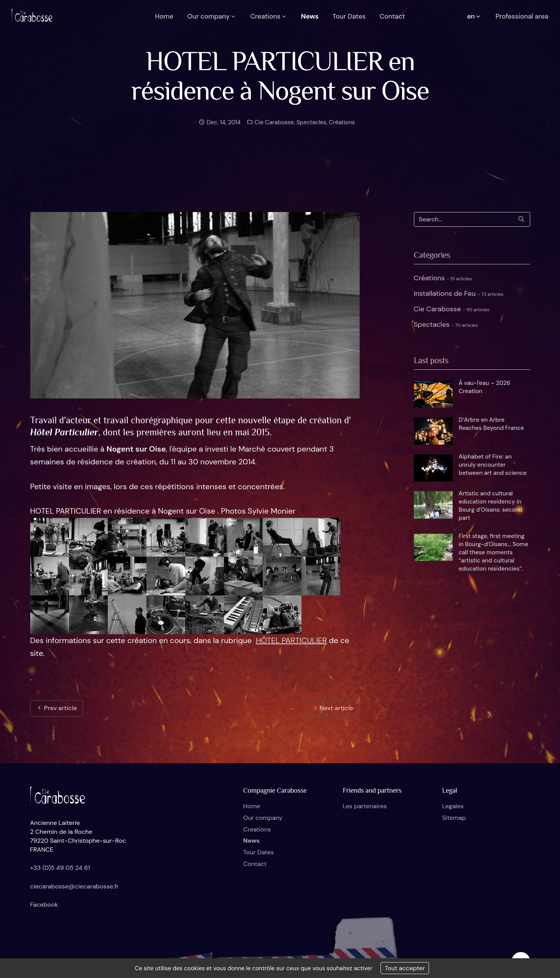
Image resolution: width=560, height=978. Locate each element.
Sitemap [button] (454, 818)
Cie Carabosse (273, 127)
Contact (255, 864)
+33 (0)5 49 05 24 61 (60, 868)
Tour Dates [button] (349, 16)
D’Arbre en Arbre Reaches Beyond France (492, 424)
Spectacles (311, 127)
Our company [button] (212, 16)
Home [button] (164, 16)
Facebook (44, 905)
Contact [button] (392, 16)
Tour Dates (259, 852)
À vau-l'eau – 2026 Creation (485, 387)
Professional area (522, 16)
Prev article (56, 708)
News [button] (310, 16)
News (252, 841)
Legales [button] (453, 806)
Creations (257, 829)
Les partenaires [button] (365, 806)
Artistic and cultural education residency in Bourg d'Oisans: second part (491, 506)
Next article (333, 708)
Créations (342, 127)
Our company (263, 818)
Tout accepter (405, 968)
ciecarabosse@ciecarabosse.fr (75, 886)
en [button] (474, 16)
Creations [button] (269, 16)
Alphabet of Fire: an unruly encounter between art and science (493, 465)
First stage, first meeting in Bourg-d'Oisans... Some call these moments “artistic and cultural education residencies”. (494, 552)
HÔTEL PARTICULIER (291, 640)
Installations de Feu (459, 293)
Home (252, 806)
